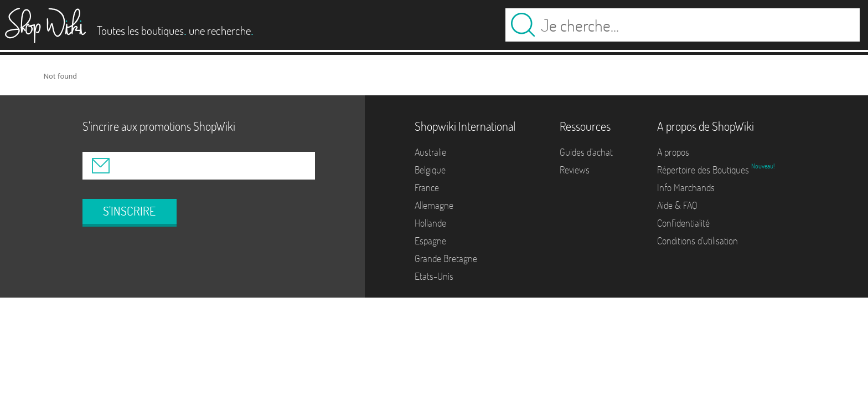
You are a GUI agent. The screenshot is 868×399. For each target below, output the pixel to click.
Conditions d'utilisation (697, 241)
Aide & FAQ (677, 205)
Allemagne (434, 205)
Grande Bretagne (446, 259)
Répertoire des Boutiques (704, 170)
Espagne (430, 241)
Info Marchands (686, 188)
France (427, 188)
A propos (673, 152)
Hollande (430, 223)
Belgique (430, 170)
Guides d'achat (586, 152)
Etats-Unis (434, 276)
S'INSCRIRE (129, 211)
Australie (430, 152)
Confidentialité (683, 223)
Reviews (575, 170)
